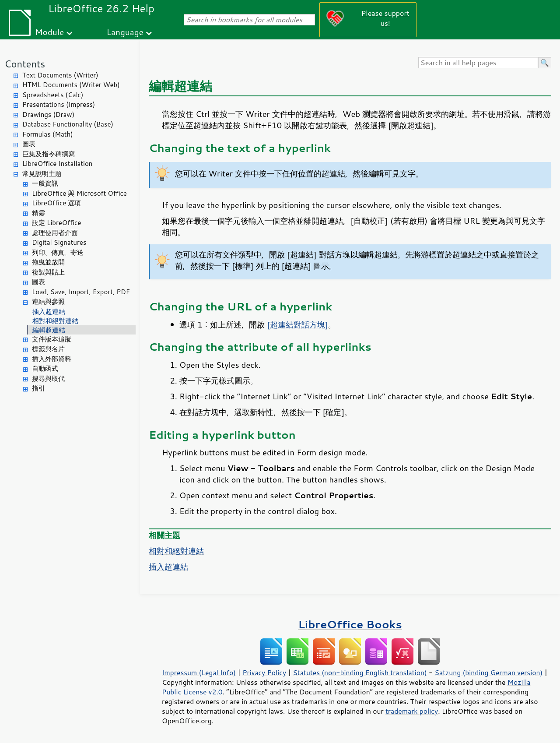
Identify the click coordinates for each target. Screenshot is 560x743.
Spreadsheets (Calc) (53, 95)
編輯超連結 (49, 330)
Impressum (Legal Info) (199, 673)
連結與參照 (48, 301)
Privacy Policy (264, 673)
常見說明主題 (42, 174)
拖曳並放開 (48, 262)
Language (125, 32)
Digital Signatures (59, 242)
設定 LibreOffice (56, 223)
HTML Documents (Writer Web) (71, 85)
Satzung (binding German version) (489, 673)
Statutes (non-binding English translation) (360, 673)
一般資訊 (45, 183)
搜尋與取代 (48, 379)
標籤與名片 (48, 349)
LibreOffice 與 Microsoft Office (79, 193)
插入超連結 (49, 312)
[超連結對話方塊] (297, 324)
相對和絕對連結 (55, 321)
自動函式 (45, 368)
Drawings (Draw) (48, 114)
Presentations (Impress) (59, 104)
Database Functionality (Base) (68, 124)
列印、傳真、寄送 (58, 252)
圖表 (29, 144)
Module (49, 32)
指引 (38, 388)
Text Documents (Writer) (60, 75)
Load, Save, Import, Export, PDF (81, 292)
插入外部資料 (52, 359)
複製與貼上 (48, 272)
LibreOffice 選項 (56, 203)
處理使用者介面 (55, 233)
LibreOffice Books (350, 624)
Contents (25, 64)
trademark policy (412, 711)
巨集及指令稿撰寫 (49, 154)
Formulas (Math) (48, 134)
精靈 (38, 213)
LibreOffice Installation (57, 164)
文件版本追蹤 (52, 339)
